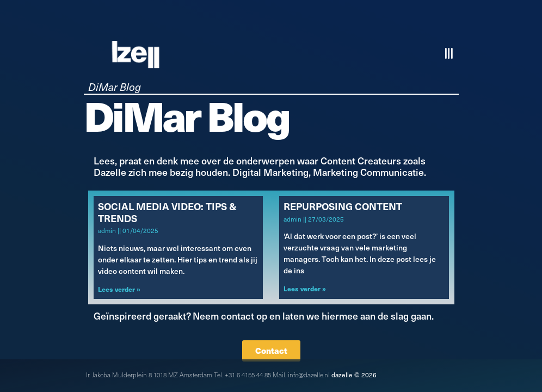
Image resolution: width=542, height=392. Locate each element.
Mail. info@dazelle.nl (301, 375)
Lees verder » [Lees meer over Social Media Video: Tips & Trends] (119, 289)
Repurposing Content (343, 206)
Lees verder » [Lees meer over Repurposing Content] (305, 288)
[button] (450, 54)
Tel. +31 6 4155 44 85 (242, 375)
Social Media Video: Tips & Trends (167, 212)
